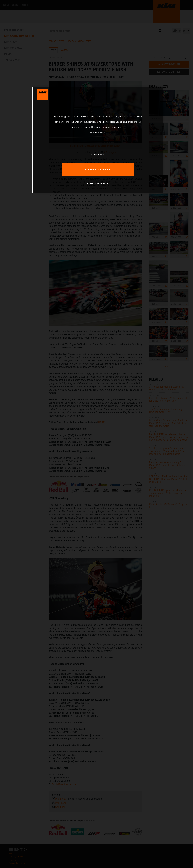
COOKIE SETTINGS (98, 183)
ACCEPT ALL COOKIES (98, 169)
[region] (98, 140)
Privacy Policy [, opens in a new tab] (95, 132)
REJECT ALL (98, 154)
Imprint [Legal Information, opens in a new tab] (103, 132)
